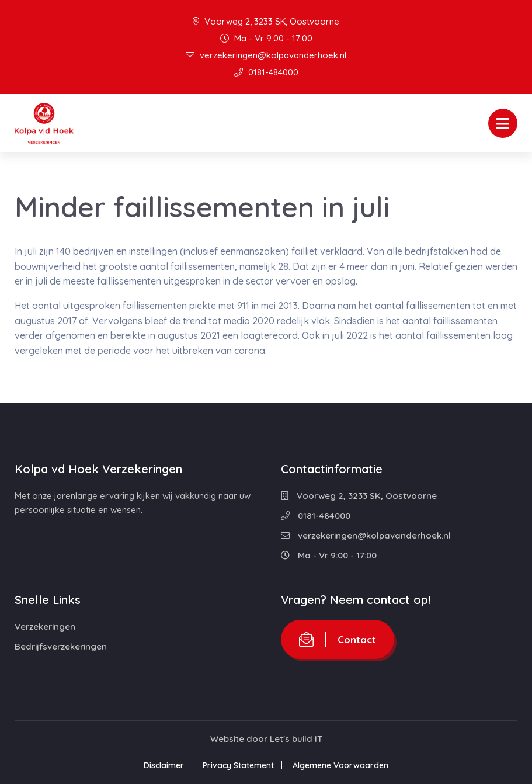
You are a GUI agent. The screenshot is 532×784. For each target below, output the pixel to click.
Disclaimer (163, 765)
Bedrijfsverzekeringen (61, 646)
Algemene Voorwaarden (342, 765)
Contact (338, 639)
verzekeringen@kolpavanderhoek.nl (266, 55)
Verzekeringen (45, 627)
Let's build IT (296, 739)
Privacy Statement (238, 765)
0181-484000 (266, 72)
